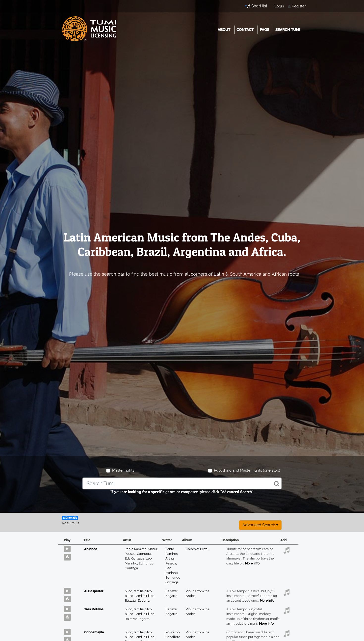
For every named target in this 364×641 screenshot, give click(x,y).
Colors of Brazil (197, 549)
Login (279, 6)
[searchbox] (182, 483)
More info (252, 563)
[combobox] (182, 483)
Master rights (123, 470)
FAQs (264, 30)
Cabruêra (144, 554)
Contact (245, 30)
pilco (129, 591)
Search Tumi (288, 30)
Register (299, 6)
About (224, 30)
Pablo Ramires (136, 549)
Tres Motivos (94, 609)
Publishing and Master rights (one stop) (247, 470)
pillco (130, 596)
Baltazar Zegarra (137, 601)
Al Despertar (94, 591)
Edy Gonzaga (135, 558)
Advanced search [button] (260, 525)
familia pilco (143, 591)
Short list (257, 6)
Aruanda (91, 549)
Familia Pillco (145, 596)
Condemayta (94, 632)
